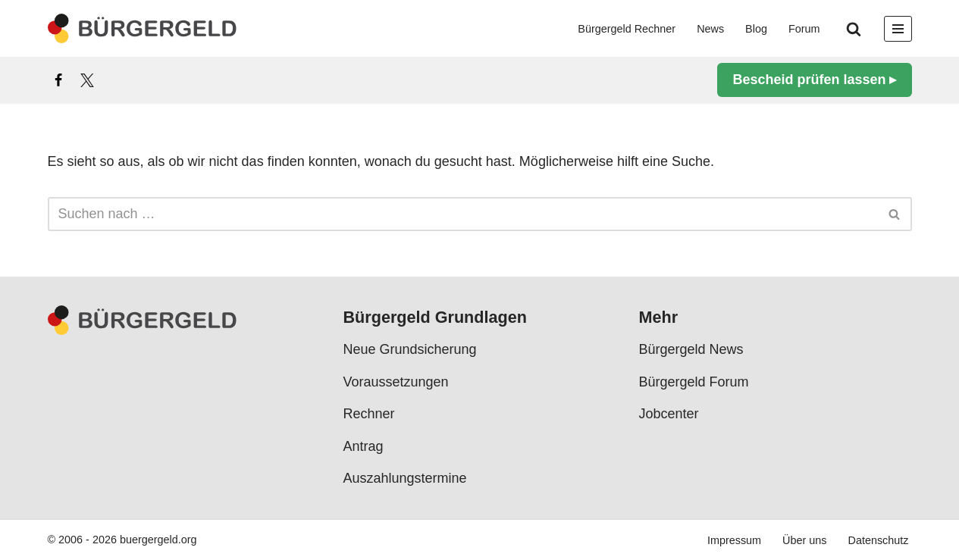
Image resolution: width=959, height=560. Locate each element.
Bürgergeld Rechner (627, 29)
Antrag (364, 446)
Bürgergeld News (691, 349)
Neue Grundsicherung (410, 349)
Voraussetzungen (396, 382)
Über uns (804, 540)
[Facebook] (58, 80)
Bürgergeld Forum (694, 382)
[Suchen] (854, 29)
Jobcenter (669, 414)
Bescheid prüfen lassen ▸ (814, 80)
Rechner (369, 414)
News (710, 29)
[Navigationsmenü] (898, 29)
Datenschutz (879, 540)
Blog (756, 29)
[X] (87, 80)
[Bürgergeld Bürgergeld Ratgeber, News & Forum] (143, 28)
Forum (804, 29)
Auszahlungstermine (405, 478)
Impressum (734, 540)
